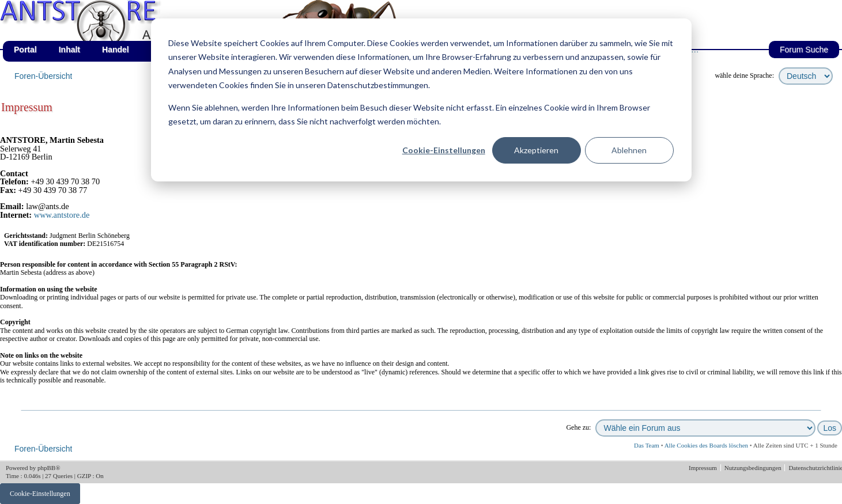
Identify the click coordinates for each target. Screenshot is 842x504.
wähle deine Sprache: (744, 75)
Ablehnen (629, 150)
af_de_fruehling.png (130, 0)
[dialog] (421, 100)
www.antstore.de (62, 215)
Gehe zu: (578, 427)
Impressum (704, 468)
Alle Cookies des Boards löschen (706, 445)
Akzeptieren (536, 150)
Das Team (647, 445)
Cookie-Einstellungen (444, 150)
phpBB (46, 468)
